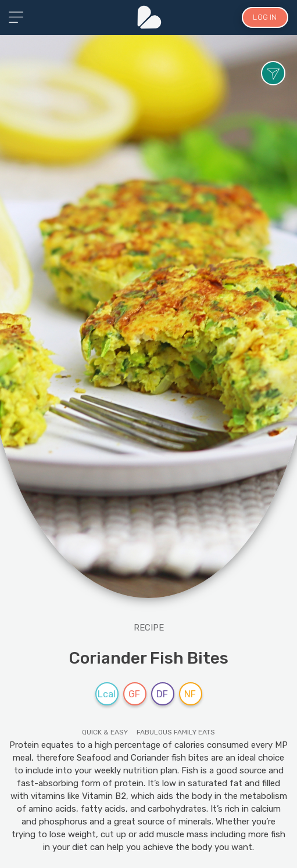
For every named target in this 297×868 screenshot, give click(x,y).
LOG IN (265, 17)
